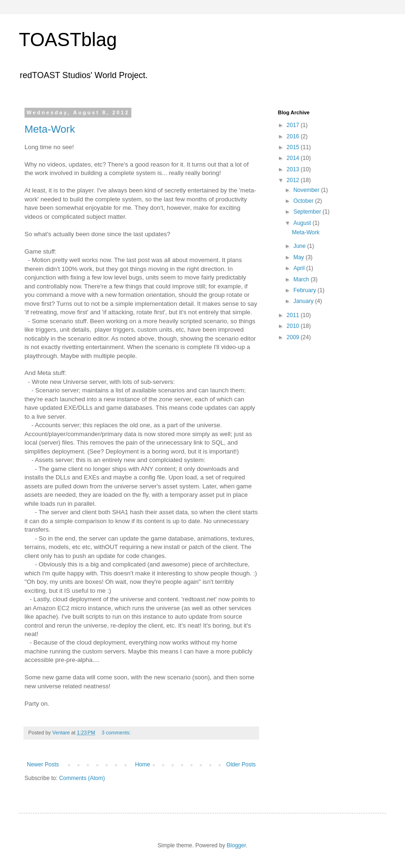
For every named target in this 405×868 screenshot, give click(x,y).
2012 (294, 180)
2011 (294, 315)
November (307, 190)
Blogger (236, 845)
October (304, 201)
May (300, 257)
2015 (294, 147)
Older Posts (241, 764)
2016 (294, 136)
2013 (294, 169)
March (302, 279)
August (303, 223)
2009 (294, 337)
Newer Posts (43, 764)
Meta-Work (50, 129)
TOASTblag (68, 40)
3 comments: (117, 733)
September (308, 212)
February (305, 290)
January (304, 301)
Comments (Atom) (82, 778)
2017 (294, 125)
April (300, 268)
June (300, 246)
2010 (294, 326)
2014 (294, 158)
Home (143, 764)
